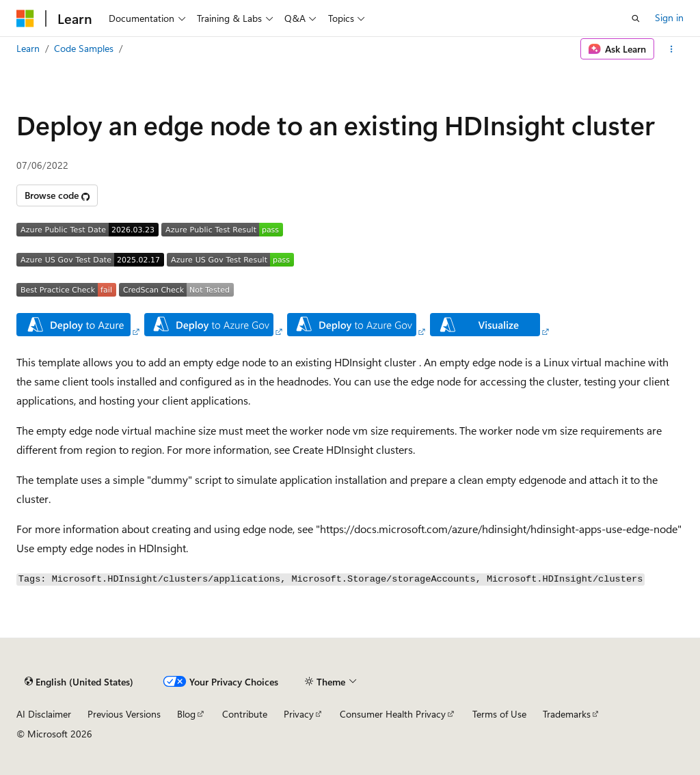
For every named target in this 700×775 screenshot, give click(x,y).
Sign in (669, 17)
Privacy (299, 714)
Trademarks (567, 714)
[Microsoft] (25, 18)
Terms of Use (499, 714)
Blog (186, 714)
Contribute (245, 714)
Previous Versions (124, 714)
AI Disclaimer (44, 714)
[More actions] (672, 49)
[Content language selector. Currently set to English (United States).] (79, 682)
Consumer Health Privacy (393, 714)
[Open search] (636, 18)
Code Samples (84, 48)
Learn (28, 48)
